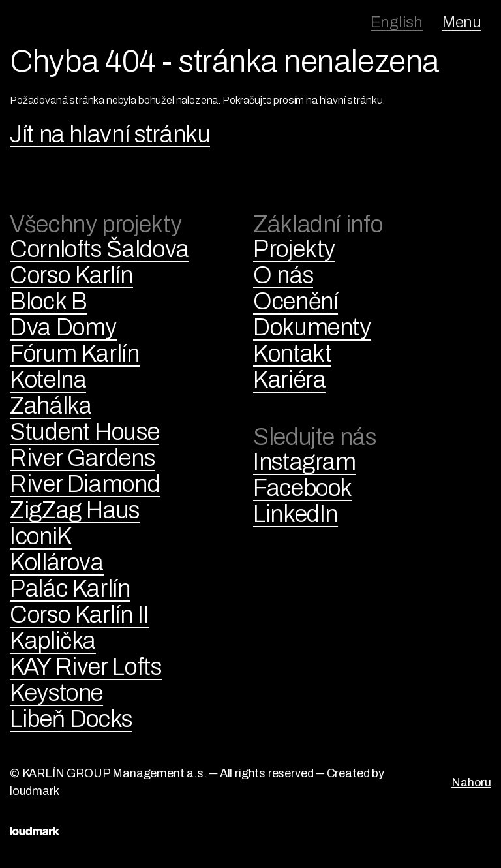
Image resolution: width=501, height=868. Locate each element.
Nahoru (471, 783)
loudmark (35, 791)
